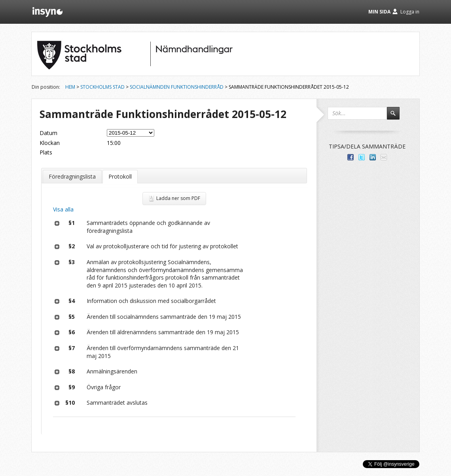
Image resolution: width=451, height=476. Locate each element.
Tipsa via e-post (384, 157)
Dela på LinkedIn (373, 157)
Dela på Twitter (362, 157)
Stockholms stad (102, 87)
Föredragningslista (72, 176)
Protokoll (120, 176)
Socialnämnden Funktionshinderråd (177, 87)
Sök (397, 117)
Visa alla (63, 209)
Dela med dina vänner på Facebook (351, 157)
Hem (70, 87)
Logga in (410, 12)
